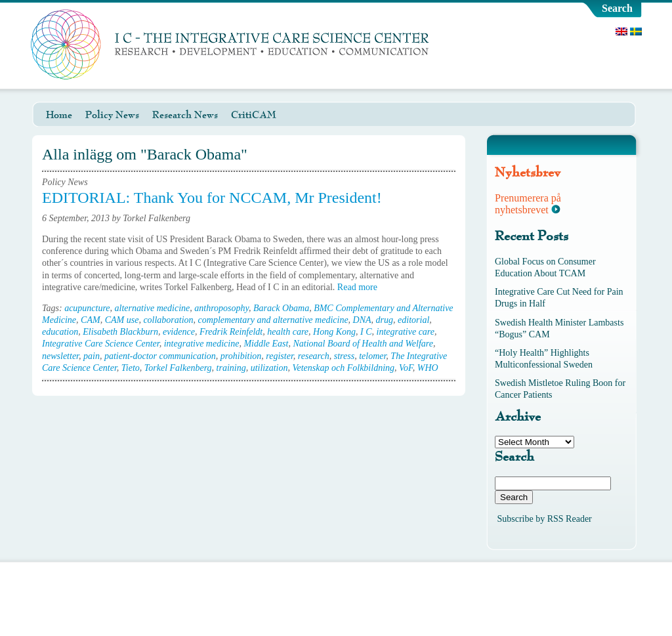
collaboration (168, 320)
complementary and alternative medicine (273, 320)
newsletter (60, 356)
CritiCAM (254, 115)
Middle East (266, 344)
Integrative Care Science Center (101, 344)
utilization (269, 368)
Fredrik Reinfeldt (231, 332)
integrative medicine (202, 344)
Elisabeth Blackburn (120, 332)
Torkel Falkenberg (178, 368)
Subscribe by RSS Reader (545, 519)
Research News (185, 115)
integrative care (406, 332)
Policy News (112, 115)
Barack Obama (281, 308)
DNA (362, 320)
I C (366, 332)
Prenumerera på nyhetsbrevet (528, 204)
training (231, 368)
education (60, 332)
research (314, 356)
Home (59, 115)
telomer (372, 356)
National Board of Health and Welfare (363, 344)
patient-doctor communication (160, 356)
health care (288, 332)
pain (92, 356)
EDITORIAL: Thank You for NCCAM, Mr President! (212, 198)
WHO (428, 368)
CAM (91, 320)
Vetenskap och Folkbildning (344, 368)
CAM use (122, 320)
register (279, 356)
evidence (179, 332)
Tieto (131, 368)
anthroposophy (221, 308)
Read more (362, 287)
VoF (406, 368)
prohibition (241, 356)
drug (385, 320)
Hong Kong (334, 332)
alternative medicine (153, 308)
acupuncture (87, 308)
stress (344, 356)
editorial (413, 320)
